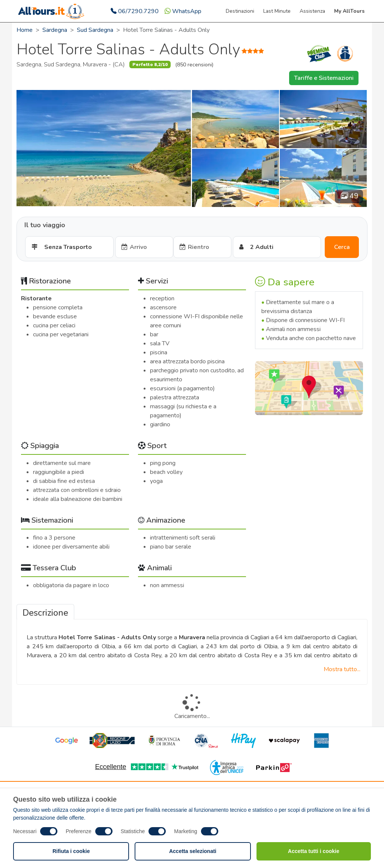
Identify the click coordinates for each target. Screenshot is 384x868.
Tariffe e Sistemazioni (324, 78)
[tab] (45, 612)
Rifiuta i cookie (71, 851)
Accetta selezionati (193, 851)
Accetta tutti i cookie (314, 851)
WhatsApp (183, 11)
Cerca (342, 247)
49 (350, 196)
